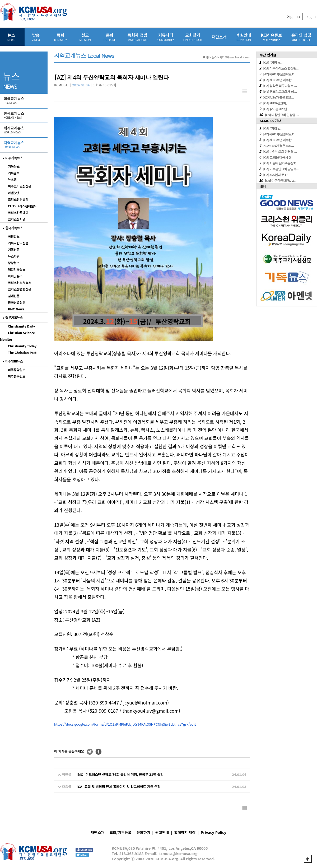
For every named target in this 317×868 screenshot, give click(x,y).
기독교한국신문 (18, 243)
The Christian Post (22, 353)
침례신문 (14, 296)
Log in (311, 16)
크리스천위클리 (18, 199)
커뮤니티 (166, 37)
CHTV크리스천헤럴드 (22, 206)
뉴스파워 (14, 256)
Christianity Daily (21, 326)
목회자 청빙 (137, 37)
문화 (110, 37)
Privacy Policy (214, 832)
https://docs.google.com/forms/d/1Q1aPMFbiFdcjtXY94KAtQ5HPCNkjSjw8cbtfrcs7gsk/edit (125, 724)
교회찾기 (193, 37)
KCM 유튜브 (271, 37)
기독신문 (14, 249)
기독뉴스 (14, 166)
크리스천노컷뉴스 (20, 283)
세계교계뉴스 (24, 130)
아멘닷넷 (14, 193)
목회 (60, 37)
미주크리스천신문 (20, 186)
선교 (85, 37)
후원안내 (244, 37)
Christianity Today (22, 346)
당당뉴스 (14, 263)
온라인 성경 (301, 37)
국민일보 (14, 236)
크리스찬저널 (17, 219)
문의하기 (143, 832)
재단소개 (219, 37)
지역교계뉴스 (24, 145)
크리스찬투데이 (18, 213)
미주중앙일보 (17, 370)
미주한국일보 (17, 376)
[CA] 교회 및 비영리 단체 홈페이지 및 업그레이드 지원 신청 (119, 787)
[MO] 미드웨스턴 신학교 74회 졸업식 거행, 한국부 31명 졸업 (120, 774)
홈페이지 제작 (185, 832)
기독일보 (14, 173)
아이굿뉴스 (15, 276)
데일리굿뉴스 (17, 269)
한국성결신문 (17, 302)
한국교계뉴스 (24, 115)
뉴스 (11, 37)
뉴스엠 (12, 179)
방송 (36, 37)
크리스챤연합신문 (20, 289)
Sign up (293, 16)
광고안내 (162, 832)
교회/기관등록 (121, 832)
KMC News (16, 309)
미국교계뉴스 (24, 101)
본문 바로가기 (0, 0)
